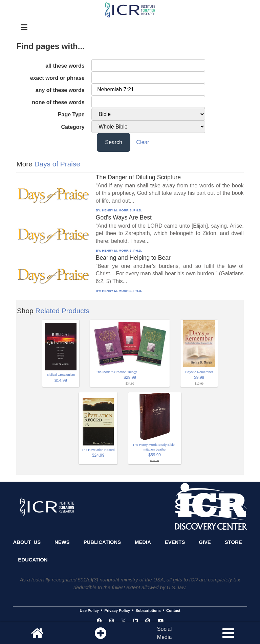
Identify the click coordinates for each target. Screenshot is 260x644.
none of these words (58, 102)
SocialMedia (165, 633)
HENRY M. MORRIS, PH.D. (122, 210)
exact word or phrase (57, 78)
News (62, 542)
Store (233, 542)
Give (205, 542)
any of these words (60, 90)
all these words (65, 66)
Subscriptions (148, 611)
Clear (143, 142)
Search (114, 142)
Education (33, 560)
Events (175, 542)
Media (143, 542)
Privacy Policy (117, 611)
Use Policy (89, 611)
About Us (27, 542)
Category (73, 127)
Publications (102, 542)
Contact (173, 611)
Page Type (71, 114)
